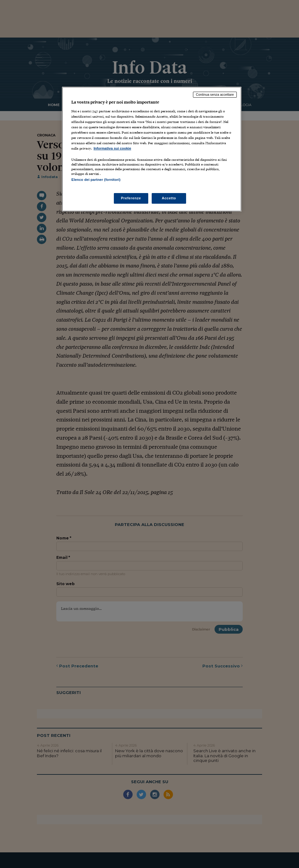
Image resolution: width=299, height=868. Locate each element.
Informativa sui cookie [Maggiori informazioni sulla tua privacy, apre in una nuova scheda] (112, 148)
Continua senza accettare (215, 94)
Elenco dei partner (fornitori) (96, 180)
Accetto (169, 198)
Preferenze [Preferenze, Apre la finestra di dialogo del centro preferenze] (131, 198)
